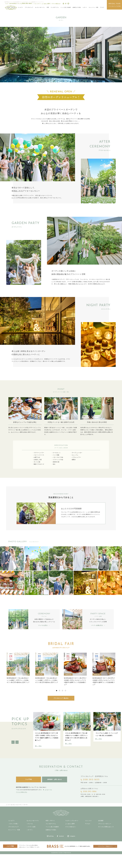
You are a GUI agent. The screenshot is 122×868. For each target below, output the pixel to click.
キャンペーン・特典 (93, 7)
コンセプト (20, 7)
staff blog (51, 836)
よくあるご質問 (46, 4)
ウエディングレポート (72, 821)
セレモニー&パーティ (40, 7)
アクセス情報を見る (22, 792)
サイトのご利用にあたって (106, 827)
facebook (61, 836)
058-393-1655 (91, 780)
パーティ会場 (31, 827)
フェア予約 (28, 779)
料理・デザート (50, 821)
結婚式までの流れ (77, 7)
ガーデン (30, 830)
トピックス (37, 4)
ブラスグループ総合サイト (105, 846)
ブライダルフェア (29, 7)
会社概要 (101, 821)
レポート (85, 7)
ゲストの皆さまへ (56, 4)
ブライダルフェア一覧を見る (61, 698)
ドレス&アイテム (55, 7)
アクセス (102, 7)
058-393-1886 (90, 792)
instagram (73, 836)
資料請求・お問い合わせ (55, 779)
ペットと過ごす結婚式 (66, 7)
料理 (48, 7)
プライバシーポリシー (105, 824)
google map (48, 790)
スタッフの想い (14, 824)
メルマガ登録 (10, 846)
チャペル (30, 824)
